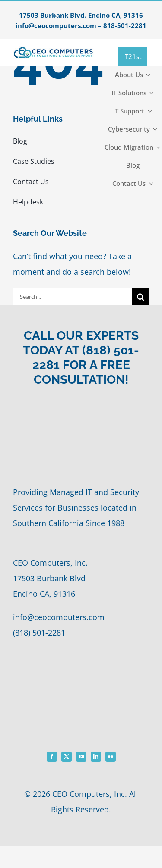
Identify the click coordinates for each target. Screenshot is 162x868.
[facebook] (52, 757)
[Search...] (72, 297)
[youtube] (81, 757)
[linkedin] (96, 757)
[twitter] (67, 757)
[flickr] (111, 757)
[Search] (140, 297)
